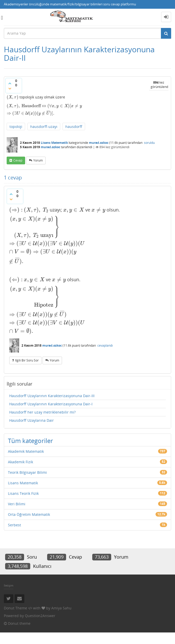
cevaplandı (105, 345)
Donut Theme (16, 608)
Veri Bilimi (17, 504)
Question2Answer (40, 616)
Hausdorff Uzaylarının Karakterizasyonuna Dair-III (52, 396)
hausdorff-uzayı (44, 127)
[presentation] (13, 97)
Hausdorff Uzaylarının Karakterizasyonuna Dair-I (51, 404)
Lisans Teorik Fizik (23, 493)
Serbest (14, 525)
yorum (38, 160)
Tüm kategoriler (30, 441)
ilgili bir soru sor (27, 360)
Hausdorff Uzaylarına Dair (32, 420)
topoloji (16, 127)
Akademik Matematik (26, 451)
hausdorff (74, 127)
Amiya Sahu (61, 608)
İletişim (9, 585)
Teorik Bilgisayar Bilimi (27, 472)
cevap (18, 160)
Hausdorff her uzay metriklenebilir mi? (42, 412)
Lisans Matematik (54, 143)
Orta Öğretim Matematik (29, 514)
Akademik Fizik (20, 462)
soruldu (149, 143)
